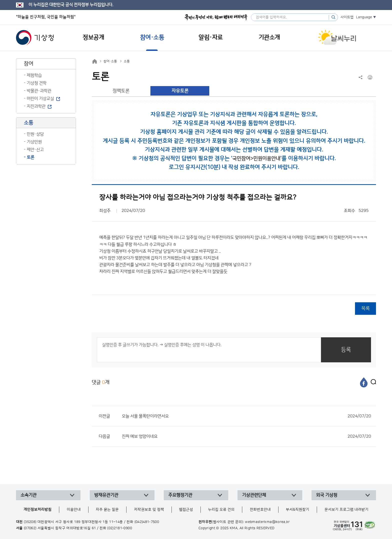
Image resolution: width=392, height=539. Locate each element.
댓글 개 (101, 382)
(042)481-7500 (147, 522)
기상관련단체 (254, 495)
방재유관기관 (106, 495)
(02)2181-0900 (120, 528)
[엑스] (372, 382)
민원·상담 (35, 134)
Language (364, 17)
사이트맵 (347, 17)
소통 (127, 61)
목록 (365, 308)
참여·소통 (110, 61)
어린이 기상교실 (40, 99)
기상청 (35, 38)
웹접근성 (186, 510)
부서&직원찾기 (297, 510)
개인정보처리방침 (37, 510)
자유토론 (180, 91)
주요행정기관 (180, 495)
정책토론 (121, 91)
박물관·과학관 (39, 91)
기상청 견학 (37, 83)
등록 (346, 350)
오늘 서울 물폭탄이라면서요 (246, 416)
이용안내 (74, 510)
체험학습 (34, 75)
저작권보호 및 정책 (149, 510)
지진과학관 (36, 106)
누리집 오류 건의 (221, 510)
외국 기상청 (327, 495)
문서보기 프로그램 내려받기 (346, 510)
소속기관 (28, 495)
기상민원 (34, 142)
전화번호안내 (260, 510)
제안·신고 (35, 150)
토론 (30, 157)
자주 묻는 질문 (107, 510)
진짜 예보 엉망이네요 (246, 436)
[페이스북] (364, 382)
